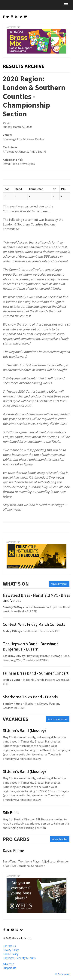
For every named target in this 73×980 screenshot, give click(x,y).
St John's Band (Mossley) (24, 730)
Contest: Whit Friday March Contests (34, 624)
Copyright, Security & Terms (19, 958)
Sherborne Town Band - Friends (30, 697)
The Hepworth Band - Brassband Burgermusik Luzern (31, 646)
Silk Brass (11, 813)
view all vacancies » (58, 719)
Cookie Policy (11, 954)
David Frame (13, 850)
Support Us (9, 968)
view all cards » (60, 839)
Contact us (9, 946)
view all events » (59, 584)
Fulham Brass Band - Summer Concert (36, 673)
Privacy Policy (11, 950)
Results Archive (24, 66)
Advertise (8, 964)
